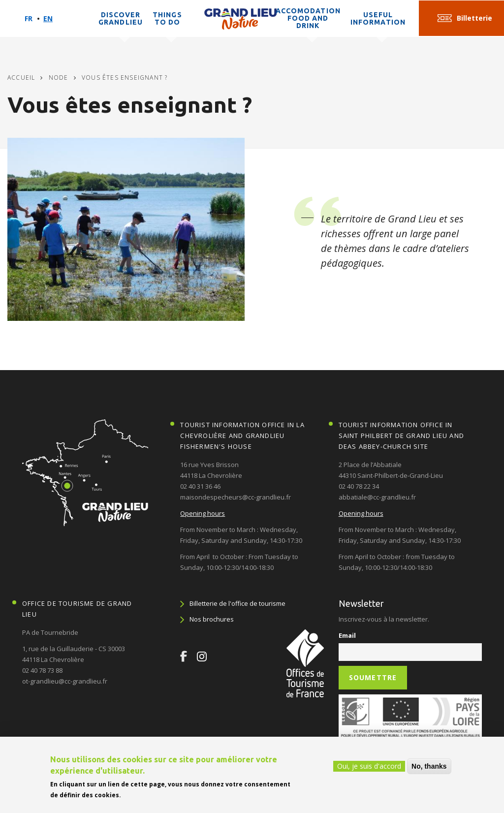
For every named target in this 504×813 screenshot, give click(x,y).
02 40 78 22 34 (359, 486)
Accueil (21, 78)
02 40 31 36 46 (200, 486)
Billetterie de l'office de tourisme (237, 603)
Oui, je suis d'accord (369, 766)
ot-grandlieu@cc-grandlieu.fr (65, 681)
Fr (29, 18)
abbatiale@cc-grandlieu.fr (377, 497)
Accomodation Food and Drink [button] (308, 18)
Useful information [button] (378, 18)
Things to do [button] (167, 18)
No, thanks (429, 766)
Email (347, 635)
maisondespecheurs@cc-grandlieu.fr (236, 497)
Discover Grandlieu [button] (121, 18)
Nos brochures (212, 619)
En (48, 18)
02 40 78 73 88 (42, 670)
